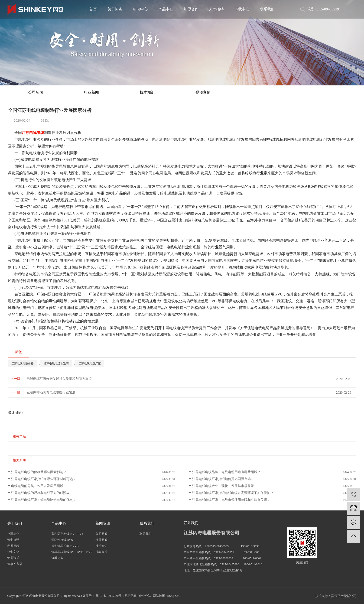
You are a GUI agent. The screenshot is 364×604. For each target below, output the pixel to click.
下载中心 (242, 9)
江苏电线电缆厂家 (90, 364)
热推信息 (131, 596)
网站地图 (159, 596)
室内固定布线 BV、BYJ (67, 534)
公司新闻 (36, 92)
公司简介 (13, 534)
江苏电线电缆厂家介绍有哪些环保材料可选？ (44, 479)
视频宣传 (203, 92)
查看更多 (57, 558)
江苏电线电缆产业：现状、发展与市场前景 (223, 486)
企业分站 (145, 596)
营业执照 (13, 540)
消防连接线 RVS (62, 540)
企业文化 (13, 552)
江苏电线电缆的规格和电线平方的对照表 (40, 493)
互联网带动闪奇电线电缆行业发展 (51, 392)
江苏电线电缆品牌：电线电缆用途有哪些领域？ (226, 472)
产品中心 (166, 9)
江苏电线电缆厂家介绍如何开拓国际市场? (222, 479)
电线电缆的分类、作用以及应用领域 (37, 486)
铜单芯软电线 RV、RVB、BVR (72, 552)
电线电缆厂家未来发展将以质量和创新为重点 (59, 379)
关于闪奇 (115, 9)
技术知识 (147, 92)
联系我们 (267, 9)
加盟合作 (191, 9)
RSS (170, 596)
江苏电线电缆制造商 (56, 364)
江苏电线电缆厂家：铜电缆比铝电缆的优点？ (44, 500)
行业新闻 (91, 92)
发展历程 (13, 546)
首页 (93, 9)
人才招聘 (216, 9)
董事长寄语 (15, 564)
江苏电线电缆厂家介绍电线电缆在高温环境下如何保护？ (233, 493)
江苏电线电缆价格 (23, 364)
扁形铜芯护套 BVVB (65, 546)
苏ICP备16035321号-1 (110, 596)
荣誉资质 (13, 558)
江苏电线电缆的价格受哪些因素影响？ (39, 472)
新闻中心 (140, 9)
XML (178, 596)
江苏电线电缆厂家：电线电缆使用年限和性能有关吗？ (231, 500)
